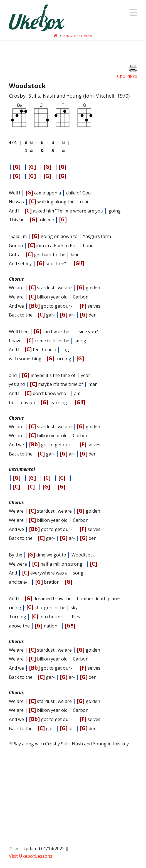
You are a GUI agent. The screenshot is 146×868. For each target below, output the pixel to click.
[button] (133, 12)
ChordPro (127, 76)
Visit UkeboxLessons (31, 854)
